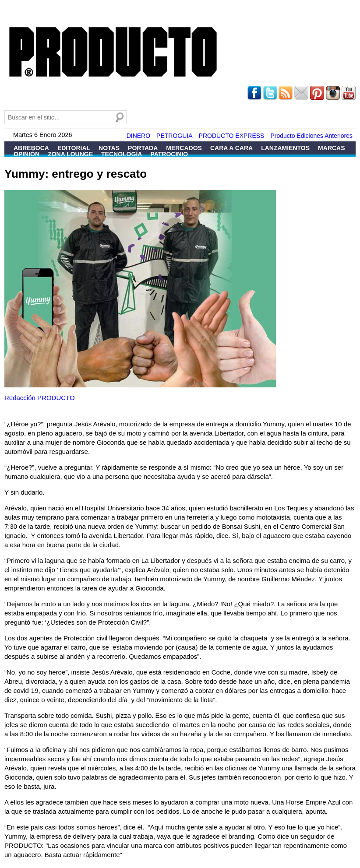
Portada (143, 148)
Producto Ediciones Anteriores (311, 136)
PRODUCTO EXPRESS (232, 136)
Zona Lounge (70, 154)
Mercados (184, 148)
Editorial (74, 148)
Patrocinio (169, 154)
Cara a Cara (231, 148)
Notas (109, 148)
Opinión (26, 154)
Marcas (331, 148)
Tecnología (122, 154)
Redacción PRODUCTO (40, 398)
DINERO (138, 136)
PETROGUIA (174, 136)
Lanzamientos (285, 148)
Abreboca (31, 148)
